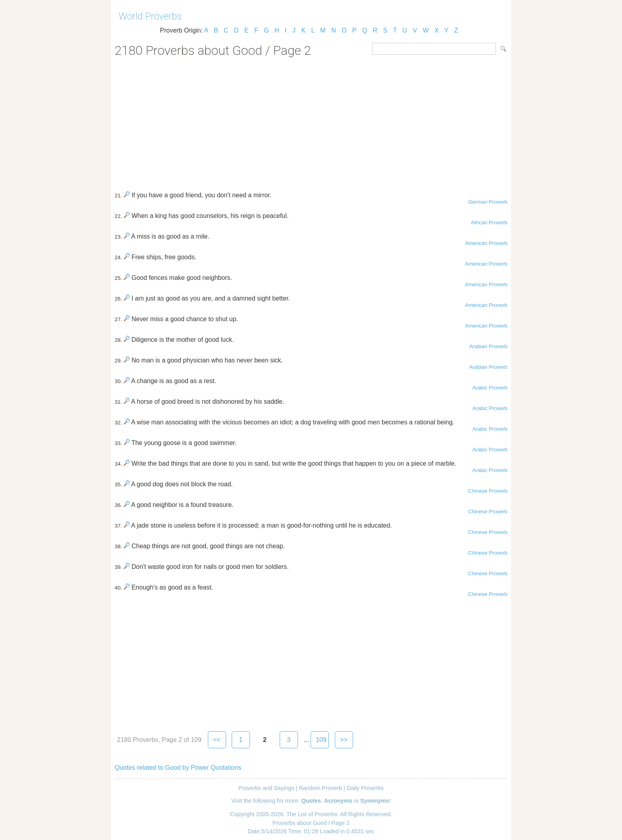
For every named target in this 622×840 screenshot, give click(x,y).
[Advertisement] (311, 121)
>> (344, 740)
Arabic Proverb (490, 388)
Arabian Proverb (488, 346)
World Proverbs (150, 16)
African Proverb (489, 223)
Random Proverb (320, 788)
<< (217, 740)
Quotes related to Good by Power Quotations (178, 768)
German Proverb (488, 202)
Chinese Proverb (488, 491)
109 (321, 740)
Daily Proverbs (365, 788)
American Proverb (486, 243)
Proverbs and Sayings (266, 788)
